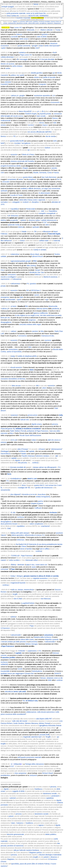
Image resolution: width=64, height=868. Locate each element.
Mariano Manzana (31, 723)
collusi (35, 560)
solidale (3, 256)
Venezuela (31, 30)
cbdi (42, 211)
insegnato (42, 84)
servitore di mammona (15, 846)
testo (14, 306)
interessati (29, 560)
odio (55, 123)
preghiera (32, 179)
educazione (17, 279)
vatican (4, 309)
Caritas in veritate (40, 250)
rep (45, 467)
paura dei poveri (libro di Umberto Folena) (35, 864)
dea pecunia (22, 463)
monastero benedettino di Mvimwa (13, 379)
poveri (37, 295)
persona (23, 22)
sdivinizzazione (57, 449)
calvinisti (13, 798)
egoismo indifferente (41, 313)
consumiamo (13, 349)
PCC (35, 261)
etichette (8, 82)
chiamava (31, 456)
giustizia (45, 34)
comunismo (12, 275)
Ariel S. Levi (32, 479)
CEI (28, 290)
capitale (32, 451)
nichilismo (22, 451)
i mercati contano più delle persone (13, 642)
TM (35, 232)
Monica (3, 136)
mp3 (40, 737)
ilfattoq (13, 565)
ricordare (17, 143)
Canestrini (4, 84)
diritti (50, 680)
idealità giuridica (37, 73)
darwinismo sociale (22, 23)
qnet (19, 300)
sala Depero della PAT (44, 719)
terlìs (55, 141)
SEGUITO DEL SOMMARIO (38, 16)
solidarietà (4, 664)
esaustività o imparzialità (23, 18)
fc (12, 512)
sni (57, 456)
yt (12, 306)
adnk (21, 533)
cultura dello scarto (33, 23)
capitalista (50, 798)
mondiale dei (21, 467)
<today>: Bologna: (34, 576)
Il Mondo (22, 651)
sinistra (36, 77)
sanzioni (35, 331)
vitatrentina (15, 254)
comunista (4, 569)
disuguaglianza (6, 522)
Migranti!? (18, 494)
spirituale (36, 227)
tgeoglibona (43, 726)
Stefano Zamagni (32, 644)
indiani (34, 440)
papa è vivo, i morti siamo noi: (37, 565)
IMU (38, 386)
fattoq (13, 533)
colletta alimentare (7, 57)
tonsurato (6, 182)
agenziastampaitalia (18, 261)
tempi (38, 270)
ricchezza (42, 22)
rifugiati (25, 168)
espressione (5, 279)
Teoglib (48, 737)
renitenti (26, 202)
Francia (56, 173)
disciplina (35, 202)
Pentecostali (30, 209)
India (61, 415)
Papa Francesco (27, 556)
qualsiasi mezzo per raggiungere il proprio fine (17, 673)
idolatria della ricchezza (43, 637)
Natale (24, 232)
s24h (17, 533)
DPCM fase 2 (36, 290)
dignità (15, 22)
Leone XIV (18, 28)
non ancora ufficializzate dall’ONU (40, 132)
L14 (54, 96)
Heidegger (5, 451)
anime (21, 179)
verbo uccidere (14, 560)
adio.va (14, 590)
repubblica (21, 526)
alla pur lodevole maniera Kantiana (26, 850)
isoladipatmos (16, 479)
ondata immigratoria (43, 497)
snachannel (45, 526)
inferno (38, 275)
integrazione (57, 23)
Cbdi (9, 528)
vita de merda (50, 136)
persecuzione (32, 415)
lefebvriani (21, 540)
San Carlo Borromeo (49, 177)
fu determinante (44, 193)
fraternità (52, 234)
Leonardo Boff (44, 735)
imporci (45, 125)
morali (20, 669)
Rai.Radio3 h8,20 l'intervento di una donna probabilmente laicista (39, 544)
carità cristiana (17, 66)
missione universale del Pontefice (22, 161)
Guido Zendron (19, 723)
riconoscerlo (55, 102)
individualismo (37, 671)
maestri (3, 560)
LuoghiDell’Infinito (28, 603)
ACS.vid (14, 440)
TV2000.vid (15, 556)
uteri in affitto (44, 549)
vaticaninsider (16, 635)
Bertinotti (21, 565)
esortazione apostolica (42, 96)
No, (30, 701)
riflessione (47, 232)
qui (29, 150)
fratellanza (38, 789)
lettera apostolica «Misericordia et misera (26, 535)
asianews (14, 415)
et (30, 494)
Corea (49, 173)
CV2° (45, 222)
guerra (40, 501)
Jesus (24, 485)
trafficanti (38, 508)
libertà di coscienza (50, 277)
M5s (35, 356)
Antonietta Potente (55, 726)
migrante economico (40, 578)
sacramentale (10, 300)
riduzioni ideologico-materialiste (50, 855)
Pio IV (59, 179)
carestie (54, 168)
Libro (12, 494)
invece (22, 241)
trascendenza (6, 454)
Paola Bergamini (7, 429)
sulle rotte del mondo (20, 721)
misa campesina (20, 773)
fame (32, 370)
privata (3, 286)
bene (9, 474)
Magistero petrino (36, 853)
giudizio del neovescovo (44, 488)
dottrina (21, 227)
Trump (58, 30)
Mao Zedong (31, 266)
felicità (36, 4)
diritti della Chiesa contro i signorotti (32, 200)
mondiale (47, 22)
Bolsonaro (15, 216)
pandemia (55, 309)
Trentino (57, 254)
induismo (20, 823)
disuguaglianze (6, 322)
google (28, 261)
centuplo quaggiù (8, 7)
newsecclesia (29, 590)
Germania (43, 173)
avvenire (14, 290)
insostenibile (5, 671)
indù (27, 420)
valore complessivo (36, 524)
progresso (32, 320)
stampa (36, 467)
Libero (44, 388)
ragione (41, 825)
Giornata (13, 467)
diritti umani (29, 22)
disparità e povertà (52, 639)
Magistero (11, 859)
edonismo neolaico (42, 456)
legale (58, 234)
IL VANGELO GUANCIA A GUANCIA (27, 429)
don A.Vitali (18, 599)
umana (39, 424)
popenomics (32, 651)
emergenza (5, 297)
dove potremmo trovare (9, 524)
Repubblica (53, 211)
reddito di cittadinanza (25, 356)
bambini (29, 549)
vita (14, 512)
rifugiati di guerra (37, 503)
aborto (4, 535)
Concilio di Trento (16, 195)
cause (34, 567)
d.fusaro (42, 449)
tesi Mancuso (46, 599)
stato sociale (41, 116)
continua (35, 463)
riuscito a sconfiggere (8, 277)
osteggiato (16, 202)
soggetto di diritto (18, 791)
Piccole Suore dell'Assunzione (30, 435)
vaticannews (15, 284)
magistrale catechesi (30, 737)
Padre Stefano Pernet (18, 431)
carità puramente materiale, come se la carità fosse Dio (26, 13)
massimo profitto (9, 658)
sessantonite (5, 490)
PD (14, 136)
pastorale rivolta (14, 225)
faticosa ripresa (42, 309)
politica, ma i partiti (17, 75)
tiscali (13, 367)
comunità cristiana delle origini (30, 324)
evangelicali (51, 213)
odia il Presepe (23, 449)
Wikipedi (17, 764)
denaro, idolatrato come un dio (52, 678)
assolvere (59, 533)
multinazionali (12, 23)
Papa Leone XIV (26, 55)
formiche (26, 494)
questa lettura (28, 177)
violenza (19, 34)
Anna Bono (42, 494)
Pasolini (24, 456)
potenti (11, 816)
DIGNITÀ (58, 673)
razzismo (48, 340)
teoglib (15, 594)
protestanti (55, 796)
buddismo (30, 823)
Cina (2, 270)
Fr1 (28, 284)
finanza (55, 118)
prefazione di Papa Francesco (38, 431)
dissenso (54, 857)
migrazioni (50, 23)
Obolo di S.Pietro (28, 155)
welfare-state (44, 241)
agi (47, 300)
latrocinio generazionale (15, 834)
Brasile (36, 173)
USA (37, 48)
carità (7, 68)
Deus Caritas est (13, 16)
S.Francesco (5, 628)
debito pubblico (51, 834)
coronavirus (22, 336)
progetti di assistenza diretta (11, 166)
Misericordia (53, 306)
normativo (4, 202)
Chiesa (24, 546)
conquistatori (12, 179)
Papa (32, 626)
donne (22, 549)
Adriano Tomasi (44, 723)
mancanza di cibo (48, 336)
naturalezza (15, 692)
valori (47, 225)
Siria (42, 331)
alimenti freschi (37, 256)
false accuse (16, 386)
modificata (34, 18)
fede (21, 297)
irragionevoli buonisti (18, 583)
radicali (23, 420)
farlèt (2, 143)
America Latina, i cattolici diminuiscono (43, 220)
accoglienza (43, 23)
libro (12, 433)
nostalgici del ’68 (24, 488)
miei (61, 18)
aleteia (13, 617)
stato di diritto (42, 37)
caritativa (36, 22)
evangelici (42, 213)
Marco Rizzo (23, 111)
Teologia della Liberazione (34, 764)
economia (34, 642)
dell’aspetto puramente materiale (29, 757)
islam (13, 823)
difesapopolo (52, 467)
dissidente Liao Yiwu (37, 272)
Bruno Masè (35, 254)
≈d (11, 764)
